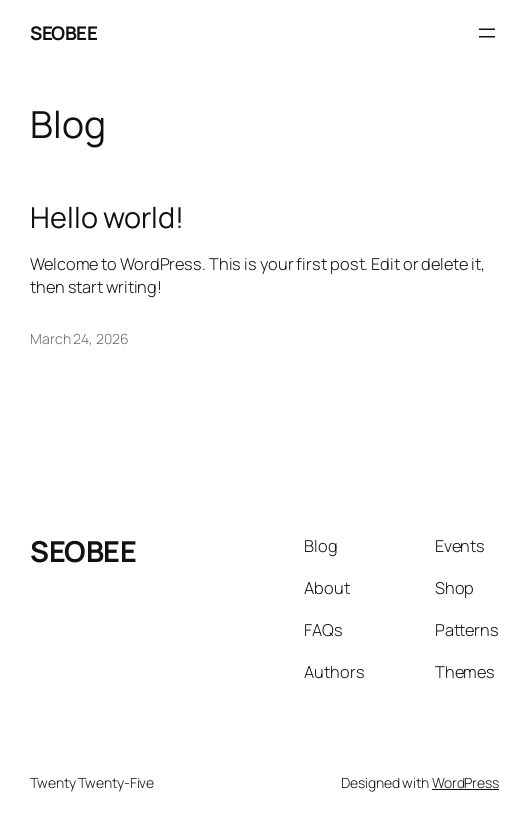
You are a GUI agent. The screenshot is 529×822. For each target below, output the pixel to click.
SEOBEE (63, 33)
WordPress (465, 782)
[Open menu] (487, 33)
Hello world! (107, 217)
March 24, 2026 (79, 338)
